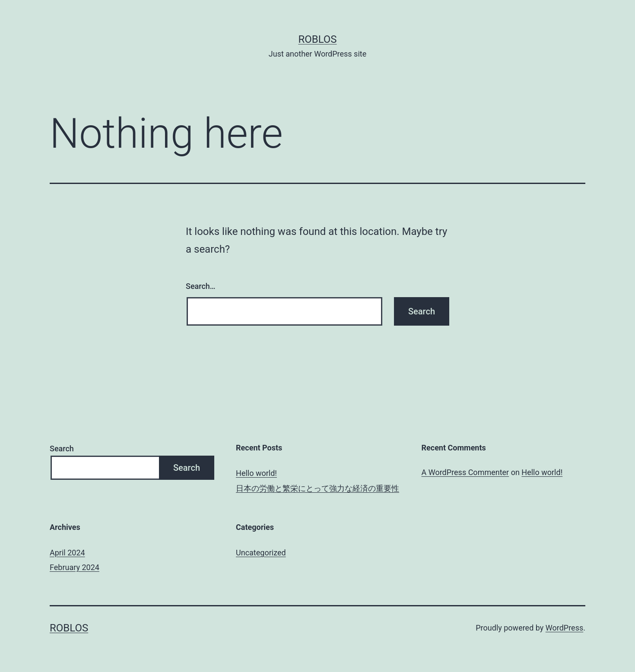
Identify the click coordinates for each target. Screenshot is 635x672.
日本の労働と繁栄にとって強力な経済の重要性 (317, 488)
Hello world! (256, 473)
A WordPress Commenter (465, 472)
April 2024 (67, 553)
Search (62, 449)
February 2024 (75, 567)
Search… (201, 286)
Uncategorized (261, 553)
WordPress (564, 628)
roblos (317, 39)
